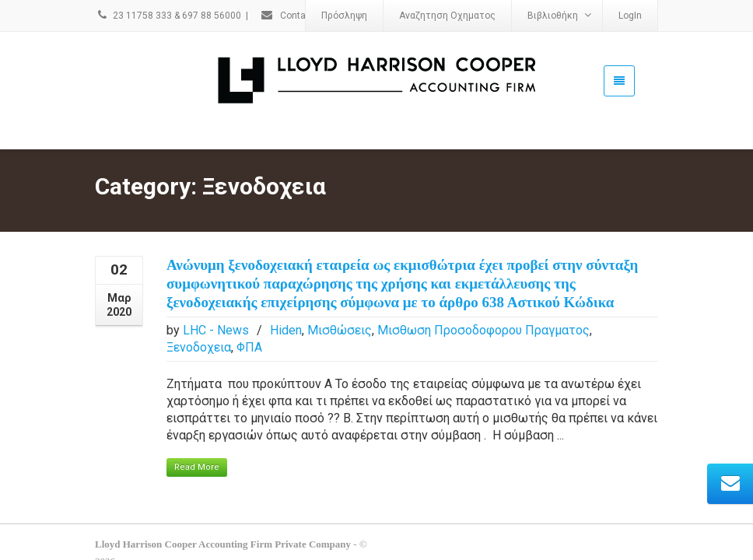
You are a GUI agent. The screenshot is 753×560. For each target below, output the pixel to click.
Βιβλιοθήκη (559, 15)
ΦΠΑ (249, 325)
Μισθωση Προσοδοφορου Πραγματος (483, 308)
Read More (197, 444)
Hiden (286, 308)
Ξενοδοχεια (199, 325)
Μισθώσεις (340, 308)
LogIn (630, 16)
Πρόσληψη (344, 16)
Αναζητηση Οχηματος (447, 16)
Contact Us (294, 16)
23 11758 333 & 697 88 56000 (168, 16)
